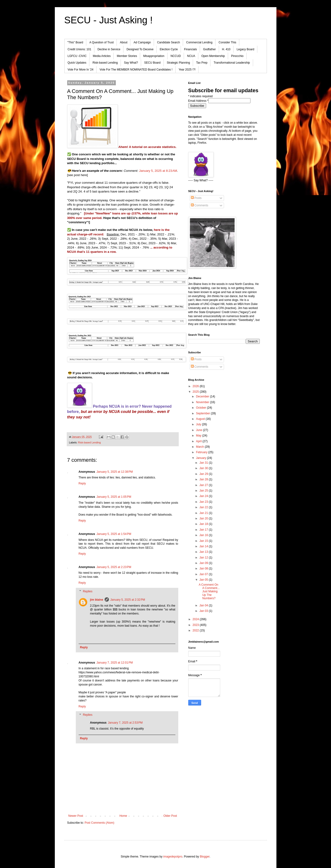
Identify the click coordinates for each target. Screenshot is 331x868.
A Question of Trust (102, 42)
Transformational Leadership (232, 63)
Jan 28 (204, 479)
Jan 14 (204, 546)
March (200, 447)
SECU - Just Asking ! (109, 20)
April (199, 441)
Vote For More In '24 (81, 70)
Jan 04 (204, 605)
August (201, 419)
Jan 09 (204, 563)
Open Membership (213, 56)
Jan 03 (204, 611)
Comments (200, 205)
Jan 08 (204, 569)
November (203, 402)
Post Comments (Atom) (99, 823)
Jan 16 (204, 535)
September (203, 413)
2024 (196, 619)
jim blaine (97, 600)
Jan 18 (204, 524)
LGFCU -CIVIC (77, 56)
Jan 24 (204, 496)
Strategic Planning (178, 63)
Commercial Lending (199, 42)
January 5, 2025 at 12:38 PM (115, 472)
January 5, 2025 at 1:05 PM (114, 497)
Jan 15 (204, 541)
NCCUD (176, 56)
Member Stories (127, 56)
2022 (196, 630)
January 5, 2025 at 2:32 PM (128, 600)
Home (123, 816)
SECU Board (152, 63)
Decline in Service (109, 49)
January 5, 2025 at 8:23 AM (158, 171)
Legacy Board (245, 49)
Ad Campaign (142, 42)
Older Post (170, 816)
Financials (190, 49)
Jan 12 (204, 558)
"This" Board (75, 42)
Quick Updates (77, 63)
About (124, 42)
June (199, 430)
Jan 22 (204, 507)
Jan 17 (204, 530)
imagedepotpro (173, 857)
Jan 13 (204, 552)
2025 (196, 392)
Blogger (205, 857)
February (202, 452)
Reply (82, 483)
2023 (196, 625)
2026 (196, 386)
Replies (88, 591)
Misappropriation (154, 56)
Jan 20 (204, 518)
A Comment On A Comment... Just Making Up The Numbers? (209, 592)
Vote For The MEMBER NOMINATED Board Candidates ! (136, 70)
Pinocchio (237, 56)
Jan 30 (204, 468)
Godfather (209, 49)
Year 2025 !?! (187, 70)
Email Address (198, 101)
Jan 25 (204, 491)
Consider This (227, 42)
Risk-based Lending (105, 63)
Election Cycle (169, 49)
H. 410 (226, 49)
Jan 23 (204, 502)
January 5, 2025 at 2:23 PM (114, 567)
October (201, 408)
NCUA (191, 56)
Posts (196, 198)
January (201, 458)
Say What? (131, 63)
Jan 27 (204, 485)
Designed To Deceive (140, 49)
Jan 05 (204, 580)
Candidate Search (168, 42)
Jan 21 (204, 513)
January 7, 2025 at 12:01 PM (115, 663)
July (199, 424)
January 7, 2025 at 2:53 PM (125, 723)
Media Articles (102, 56)
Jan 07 (204, 574)
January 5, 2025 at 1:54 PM (114, 534)
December (203, 396)
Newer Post (76, 816)
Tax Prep (202, 63)
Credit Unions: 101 (79, 49)
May (199, 436)
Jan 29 (204, 474)
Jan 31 (204, 463)
